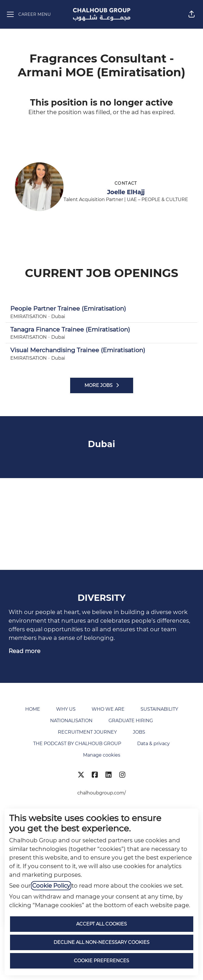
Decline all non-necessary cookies (101, 942)
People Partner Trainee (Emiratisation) (101, 309)
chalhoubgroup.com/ (101, 793)
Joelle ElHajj (126, 192)
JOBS (139, 732)
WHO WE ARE (108, 709)
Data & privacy (153, 744)
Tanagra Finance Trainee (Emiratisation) (101, 330)
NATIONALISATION (71, 721)
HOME (33, 709)
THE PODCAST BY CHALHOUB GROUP (77, 744)
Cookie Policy (51, 886)
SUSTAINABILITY (159, 709)
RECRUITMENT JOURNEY (87, 732)
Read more (24, 651)
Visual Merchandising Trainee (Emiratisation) (101, 350)
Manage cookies (102, 755)
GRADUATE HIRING (131, 721)
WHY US (66, 709)
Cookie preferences (101, 961)
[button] (192, 14)
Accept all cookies (101, 924)
